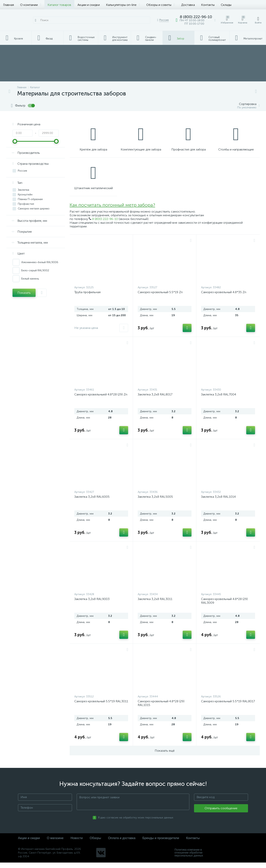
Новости (77, 844)
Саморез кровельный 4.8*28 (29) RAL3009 (224, 606)
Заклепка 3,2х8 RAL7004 (219, 400)
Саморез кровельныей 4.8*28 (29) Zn (101, 400)
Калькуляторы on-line (123, 5)
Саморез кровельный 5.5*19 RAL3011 (101, 707)
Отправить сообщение (221, 814)
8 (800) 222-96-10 (105, 224)
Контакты (208, 5)
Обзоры (95, 844)
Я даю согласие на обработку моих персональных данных (136, 823)
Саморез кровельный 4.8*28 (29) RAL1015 (161, 709)
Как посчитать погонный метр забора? (112, 211)
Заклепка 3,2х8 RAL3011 (155, 604)
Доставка (188, 5)
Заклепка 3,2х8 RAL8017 (155, 400)
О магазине (55, 844)
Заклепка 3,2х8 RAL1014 (218, 502)
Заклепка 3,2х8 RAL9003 (92, 604)
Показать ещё (165, 756)
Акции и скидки (89, 5)
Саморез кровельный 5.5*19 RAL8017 (228, 707)
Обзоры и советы (161, 5)
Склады (226, 5)
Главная (9, 5)
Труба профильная (87, 298)
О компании (31, 5)
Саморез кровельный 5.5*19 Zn (160, 298)
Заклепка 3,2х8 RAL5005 (155, 502)
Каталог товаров (59, 5)
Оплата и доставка (122, 844)
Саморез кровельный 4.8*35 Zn (224, 298)
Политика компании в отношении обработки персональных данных (189, 858)
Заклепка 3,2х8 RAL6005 (92, 502)
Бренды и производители (161, 844)
